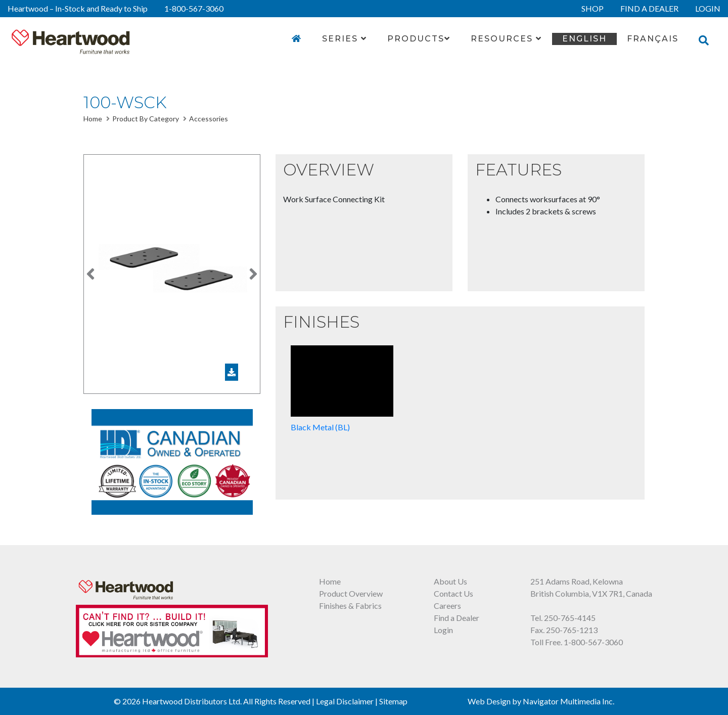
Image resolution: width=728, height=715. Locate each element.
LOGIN (708, 8)
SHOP (593, 8)
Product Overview (351, 593)
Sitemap (393, 701)
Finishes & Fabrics (350, 606)
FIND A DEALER (649, 8)
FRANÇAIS (653, 39)
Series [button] (345, 39)
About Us (450, 581)
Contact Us (453, 593)
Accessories (209, 119)
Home (93, 119)
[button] (90, 274)
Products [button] (419, 39)
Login (443, 630)
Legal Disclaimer (345, 701)
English (584, 39)
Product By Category (146, 119)
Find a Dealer (457, 618)
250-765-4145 (570, 618)
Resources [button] (506, 39)
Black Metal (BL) (342, 389)
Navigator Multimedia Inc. (568, 701)
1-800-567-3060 (194, 8)
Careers (447, 606)
